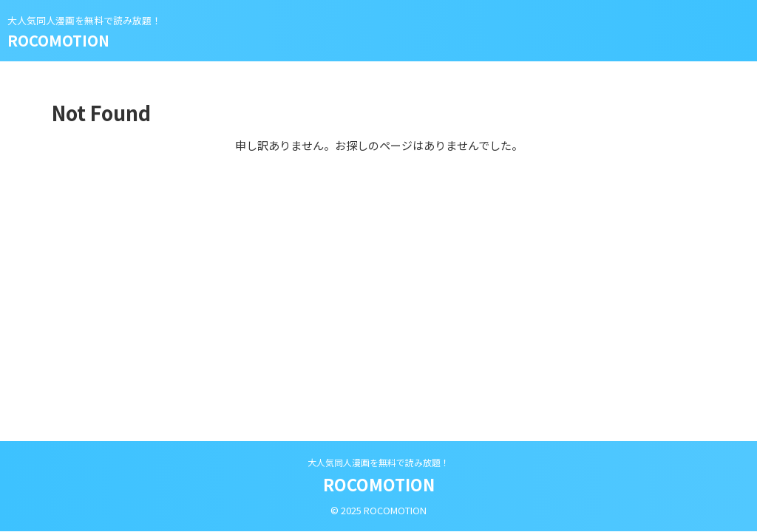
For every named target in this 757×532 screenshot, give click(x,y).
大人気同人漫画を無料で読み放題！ (378, 462)
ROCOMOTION (58, 40)
